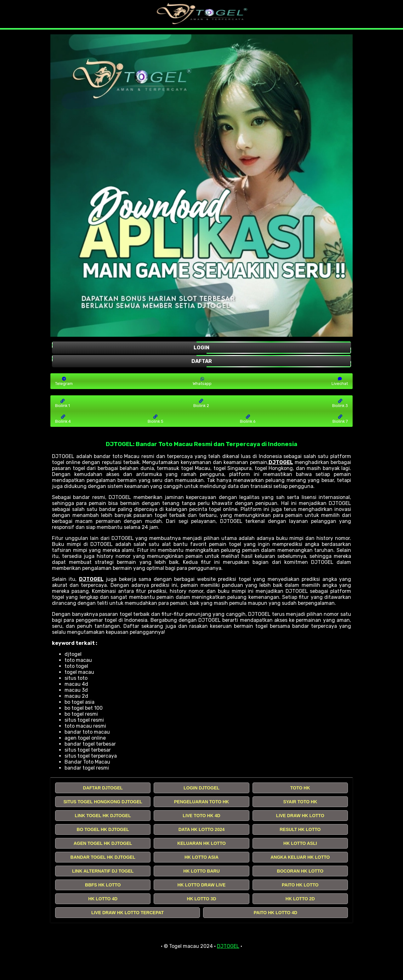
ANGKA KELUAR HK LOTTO (300, 857)
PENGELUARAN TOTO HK (202, 802)
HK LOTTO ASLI (300, 843)
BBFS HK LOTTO (103, 885)
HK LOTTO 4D (103, 899)
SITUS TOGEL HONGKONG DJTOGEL (103, 802)
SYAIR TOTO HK (300, 802)
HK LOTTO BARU (201, 871)
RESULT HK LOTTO (300, 829)
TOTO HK (300, 788)
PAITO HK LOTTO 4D (275, 913)
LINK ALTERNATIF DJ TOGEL (103, 871)
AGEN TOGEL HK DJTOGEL (103, 843)
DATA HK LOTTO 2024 (202, 829)
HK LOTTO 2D (300, 899)
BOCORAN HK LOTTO (300, 871)
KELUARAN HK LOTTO (201, 843)
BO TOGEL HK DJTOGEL (103, 829)
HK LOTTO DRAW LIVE (202, 885)
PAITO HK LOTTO (300, 885)
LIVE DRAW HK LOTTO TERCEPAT (128, 913)
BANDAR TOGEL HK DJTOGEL (103, 857)
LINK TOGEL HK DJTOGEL (103, 816)
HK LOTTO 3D (201, 899)
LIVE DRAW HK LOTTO (300, 816)
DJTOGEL (281, 462)
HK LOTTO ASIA (201, 857)
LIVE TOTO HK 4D (201, 816)
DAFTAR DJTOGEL (103, 788)
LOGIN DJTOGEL (201, 788)
